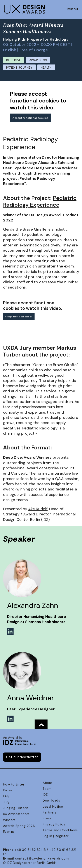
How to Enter (14, 784)
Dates (8, 790)
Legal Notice (53, 807)
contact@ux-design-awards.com (42, 858)
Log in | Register (56, 836)
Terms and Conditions (60, 830)
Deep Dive (14, 60)
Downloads (51, 800)
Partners (50, 812)
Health (46, 68)
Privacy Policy (54, 824)
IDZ (45, 795)
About (48, 783)
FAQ (6, 796)
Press (47, 818)
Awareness (38, 60)
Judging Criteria (16, 808)
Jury (6, 802)
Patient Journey (19, 68)
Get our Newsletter (22, 757)
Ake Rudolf (38, 509)
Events (9, 832)
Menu (73, 9)
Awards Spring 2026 (19, 826)
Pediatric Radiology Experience (40, 202)
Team (47, 789)
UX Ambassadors (16, 814)
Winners (9, 820)
